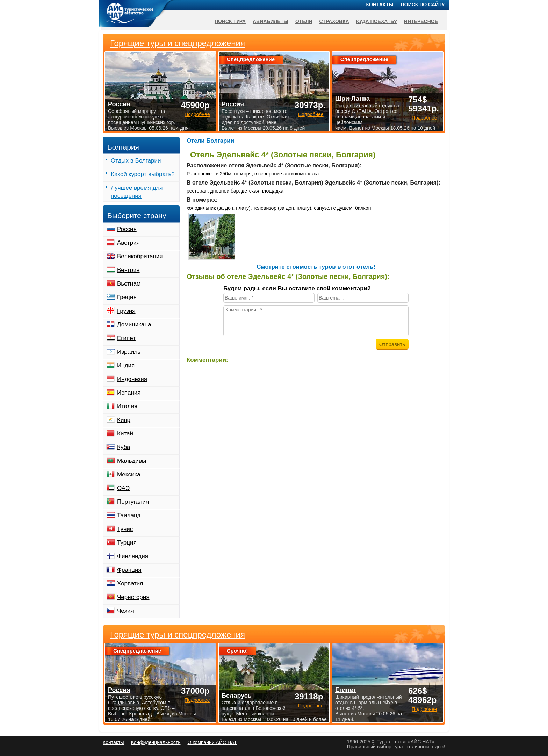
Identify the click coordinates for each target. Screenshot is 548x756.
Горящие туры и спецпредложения (178, 635)
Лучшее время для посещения (137, 192)
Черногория (133, 597)
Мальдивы (132, 461)
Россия (127, 229)
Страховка (334, 21)
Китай (125, 434)
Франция (129, 570)
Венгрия (128, 270)
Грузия (126, 311)
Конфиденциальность (156, 742)
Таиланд (129, 515)
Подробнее (197, 700)
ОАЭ (123, 488)
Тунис (125, 529)
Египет (126, 338)
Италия (127, 406)
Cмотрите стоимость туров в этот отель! (316, 267)
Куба (124, 447)
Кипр (124, 420)
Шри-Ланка (352, 99)
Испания (129, 393)
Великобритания (140, 256)
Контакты (380, 5)
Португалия (133, 502)
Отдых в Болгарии (136, 161)
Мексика (129, 474)
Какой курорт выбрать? (143, 174)
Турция (127, 543)
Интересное (421, 21)
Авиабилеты (271, 21)
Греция (127, 297)
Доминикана (134, 325)
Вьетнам (129, 284)
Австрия (128, 243)
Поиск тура (230, 21)
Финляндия (133, 556)
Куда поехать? (377, 21)
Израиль (129, 352)
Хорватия (130, 584)
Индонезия (132, 379)
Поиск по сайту (423, 5)
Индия (126, 365)
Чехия (125, 611)
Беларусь (237, 696)
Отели (304, 21)
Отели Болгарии (210, 141)
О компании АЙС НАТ (212, 742)
